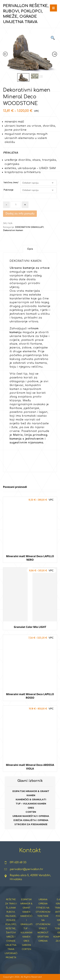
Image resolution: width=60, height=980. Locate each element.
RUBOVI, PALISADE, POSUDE (11, 916)
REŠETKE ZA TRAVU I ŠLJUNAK (11, 904)
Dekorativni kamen (13, 230)
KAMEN (31, 795)
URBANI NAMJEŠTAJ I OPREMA (31, 816)
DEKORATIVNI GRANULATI (29, 227)
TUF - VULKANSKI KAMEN (26, 933)
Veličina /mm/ (11, 183)
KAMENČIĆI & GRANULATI (31, 799)
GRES (31, 808)
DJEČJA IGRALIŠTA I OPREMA (31, 820)
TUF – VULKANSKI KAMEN (31, 804)
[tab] (30, 249)
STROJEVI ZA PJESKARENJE (31, 824)
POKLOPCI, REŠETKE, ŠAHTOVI (11, 929)
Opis (30, 249)
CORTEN (31, 812)
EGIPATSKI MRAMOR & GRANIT (31, 791)
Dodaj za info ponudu (20, 214)
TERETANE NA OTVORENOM (43, 920)
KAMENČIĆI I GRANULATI (26, 920)
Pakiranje (8, 190)
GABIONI (26, 945)
